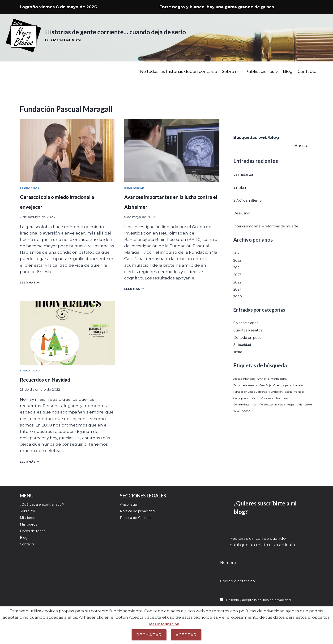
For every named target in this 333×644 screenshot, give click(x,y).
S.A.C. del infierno (251, 200)
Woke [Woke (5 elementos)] (308, 412)
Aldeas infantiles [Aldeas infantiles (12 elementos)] (244, 386)
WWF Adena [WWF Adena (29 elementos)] (242, 418)
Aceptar (186, 635)
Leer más (32, 283)
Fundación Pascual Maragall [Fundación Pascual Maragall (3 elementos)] (287, 399)
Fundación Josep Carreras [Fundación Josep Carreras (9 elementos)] (250, 399)
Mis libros (29, 520)
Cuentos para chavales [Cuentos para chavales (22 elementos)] (288, 392)
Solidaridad (32, 188)
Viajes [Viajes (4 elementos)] (291, 412)
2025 (238, 268)
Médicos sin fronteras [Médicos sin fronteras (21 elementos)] (274, 405)
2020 (238, 304)
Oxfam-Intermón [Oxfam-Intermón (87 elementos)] (245, 412)
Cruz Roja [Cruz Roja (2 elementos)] (265, 393)
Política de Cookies (139, 520)
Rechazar (149, 635)
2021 (238, 296)
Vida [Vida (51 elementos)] (300, 412)
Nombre (228, 561)
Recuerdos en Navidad (53, 380)
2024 (238, 275)
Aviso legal (131, 504)
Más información (164, 624)
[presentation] (67, 150)
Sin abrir (242, 187)
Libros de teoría (36, 536)
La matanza (245, 174)
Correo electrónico (237, 580)
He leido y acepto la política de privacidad (264, 598)
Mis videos (30, 528)
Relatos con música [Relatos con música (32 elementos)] (272, 412)
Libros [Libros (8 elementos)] (255, 405)
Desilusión (244, 213)
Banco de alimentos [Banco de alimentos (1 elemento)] (245, 393)
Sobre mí (231, 71)
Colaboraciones (249, 330)
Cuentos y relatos (251, 337)
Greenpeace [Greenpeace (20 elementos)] (241, 405)
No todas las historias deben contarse (179, 71)
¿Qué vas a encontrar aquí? (47, 504)
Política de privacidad (142, 512)
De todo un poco (251, 344)
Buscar (302, 146)
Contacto (307, 71)
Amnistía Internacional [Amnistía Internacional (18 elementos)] (272, 386)
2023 (238, 282)
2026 (238, 260)
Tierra (239, 359)
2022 (238, 289)
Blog (288, 71)
